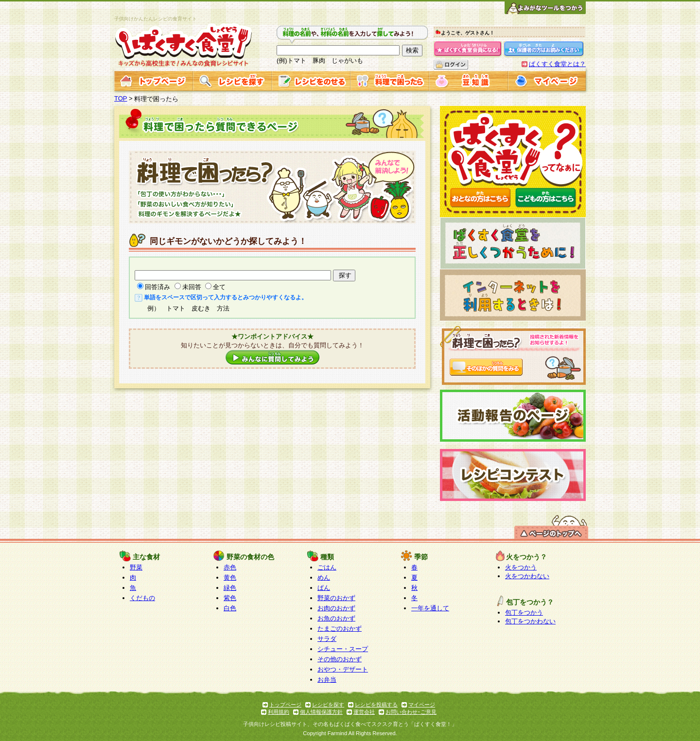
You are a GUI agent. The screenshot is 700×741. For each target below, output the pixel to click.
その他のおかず (340, 659)
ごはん (327, 567)
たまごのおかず (340, 629)
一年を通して (430, 608)
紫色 (230, 598)
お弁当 (327, 680)
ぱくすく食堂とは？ (557, 64)
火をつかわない (527, 576)
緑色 (230, 588)
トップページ (285, 705)
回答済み (157, 287)
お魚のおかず (336, 618)
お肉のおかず (336, 608)
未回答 (192, 287)
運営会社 (364, 712)
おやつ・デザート (343, 669)
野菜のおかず (336, 598)
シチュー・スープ (343, 649)
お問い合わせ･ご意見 (411, 712)
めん (324, 577)
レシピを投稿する (376, 705)
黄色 (230, 577)
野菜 (136, 567)
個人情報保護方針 (321, 712)
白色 (230, 608)
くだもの (142, 598)
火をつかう (521, 567)
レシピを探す (328, 705)
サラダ (327, 639)
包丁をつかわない (530, 621)
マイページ (422, 705)
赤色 (230, 567)
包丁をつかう (524, 612)
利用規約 (279, 712)
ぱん (324, 588)
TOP (121, 98)
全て (219, 287)
